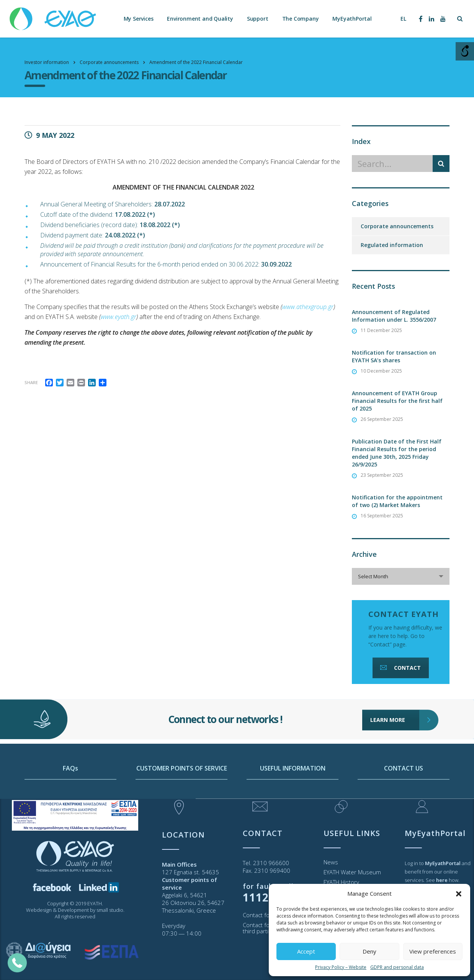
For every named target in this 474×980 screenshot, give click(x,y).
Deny (369, 951)
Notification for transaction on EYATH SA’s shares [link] (394, 356)
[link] (54, 15)
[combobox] (401, 576)
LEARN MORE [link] (395, 702)
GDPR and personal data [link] (397, 967)
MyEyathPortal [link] (352, 19)
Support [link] (258, 19)
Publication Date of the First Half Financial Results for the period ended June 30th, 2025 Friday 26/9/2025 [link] (397, 453)
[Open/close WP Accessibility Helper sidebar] (465, 51)
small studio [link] (110, 910)
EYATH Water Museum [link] (352, 872)
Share (31, 382)
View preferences (433, 951)
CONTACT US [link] (404, 793)
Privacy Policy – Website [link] (341, 967)
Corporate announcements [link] (397, 226)
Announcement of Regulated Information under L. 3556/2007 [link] (394, 316)
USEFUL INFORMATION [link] (293, 793)
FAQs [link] (70, 793)
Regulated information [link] (392, 245)
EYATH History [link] (341, 882)
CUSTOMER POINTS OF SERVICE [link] (182, 793)
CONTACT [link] (400, 668)
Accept (306, 951)
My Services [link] (139, 19)
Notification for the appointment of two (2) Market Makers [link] (397, 501)
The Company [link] (301, 19)
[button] (459, 894)
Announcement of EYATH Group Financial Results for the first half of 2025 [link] (397, 401)
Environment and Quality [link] (200, 19)
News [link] (331, 862)
